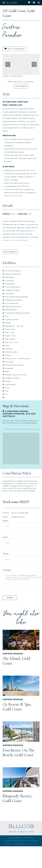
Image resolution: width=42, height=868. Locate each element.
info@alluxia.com (18, 517)
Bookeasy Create (31, 844)
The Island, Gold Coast (16, 661)
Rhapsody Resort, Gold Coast (17, 798)
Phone (6, 554)
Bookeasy (9, 844)
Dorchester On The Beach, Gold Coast (19, 752)
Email (5, 537)
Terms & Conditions (15, 838)
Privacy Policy (29, 838)
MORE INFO (10, 252)
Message (7, 570)
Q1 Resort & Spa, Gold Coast (17, 707)
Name (5, 521)
